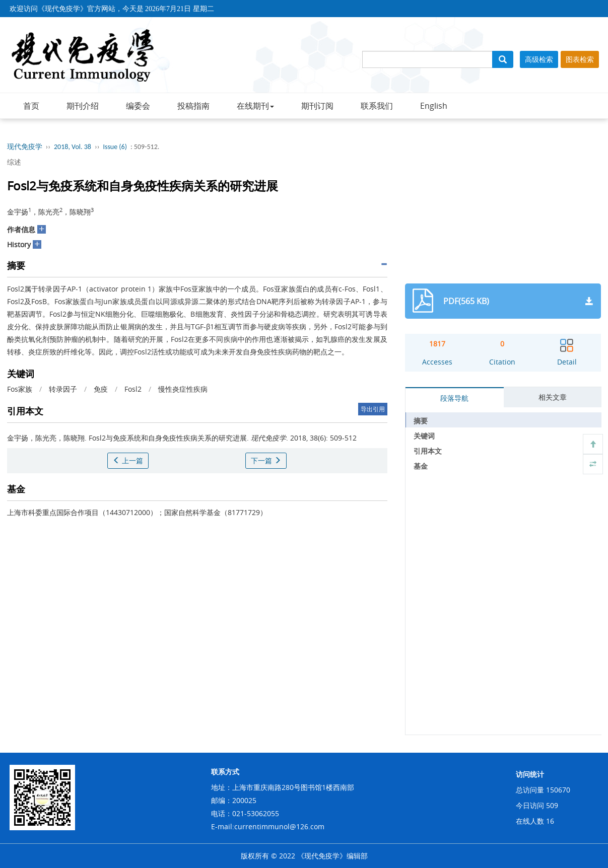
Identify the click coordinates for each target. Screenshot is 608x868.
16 (550, 821)
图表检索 (580, 59)
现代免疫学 (25, 147)
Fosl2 (133, 389)
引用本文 (428, 451)
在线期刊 (255, 106)
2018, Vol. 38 (73, 147)
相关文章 (553, 397)
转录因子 (63, 389)
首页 (31, 106)
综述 (14, 162)
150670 (558, 790)
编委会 (138, 106)
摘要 (421, 421)
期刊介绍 (83, 106)
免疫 (101, 389)
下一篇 (266, 460)
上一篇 (128, 460)
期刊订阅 (317, 106)
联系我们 (377, 106)
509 (552, 805)
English (434, 106)
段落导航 (454, 398)
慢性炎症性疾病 (183, 389)
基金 (421, 466)
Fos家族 (20, 389)
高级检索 (539, 59)
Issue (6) (115, 147)
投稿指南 (193, 106)
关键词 (424, 436)
